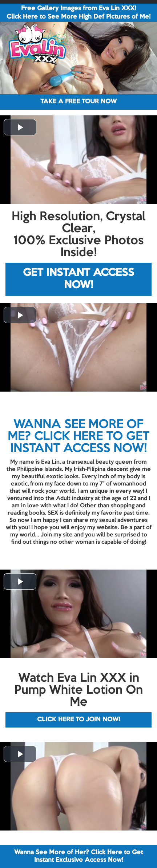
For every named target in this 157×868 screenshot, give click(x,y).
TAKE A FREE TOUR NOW (78, 102)
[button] (20, 127)
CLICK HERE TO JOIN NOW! (78, 720)
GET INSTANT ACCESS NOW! (78, 279)
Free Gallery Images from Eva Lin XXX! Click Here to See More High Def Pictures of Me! (78, 13)
